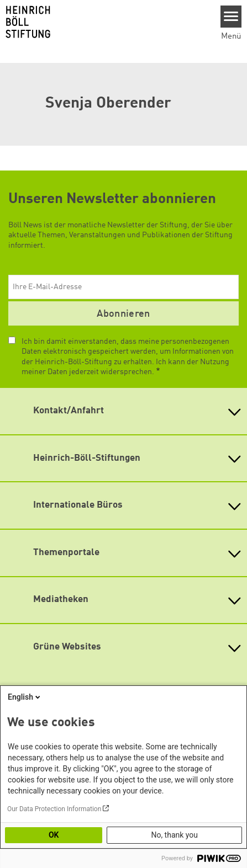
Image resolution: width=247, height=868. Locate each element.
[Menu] (231, 17)
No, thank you (174, 835)
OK (54, 835)
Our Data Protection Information (54, 809)
